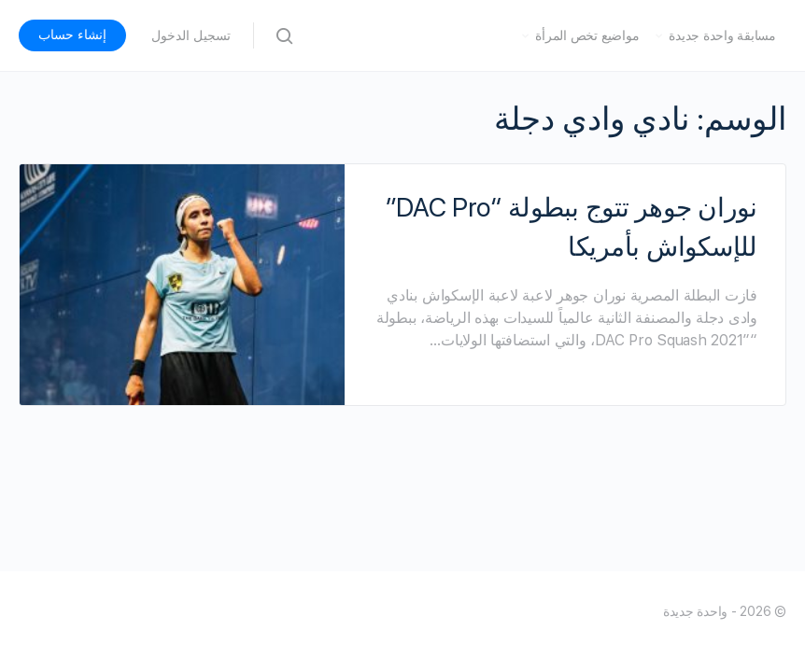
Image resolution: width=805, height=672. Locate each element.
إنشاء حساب (72, 35)
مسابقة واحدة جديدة (722, 35)
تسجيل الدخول (191, 35)
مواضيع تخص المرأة (587, 35)
